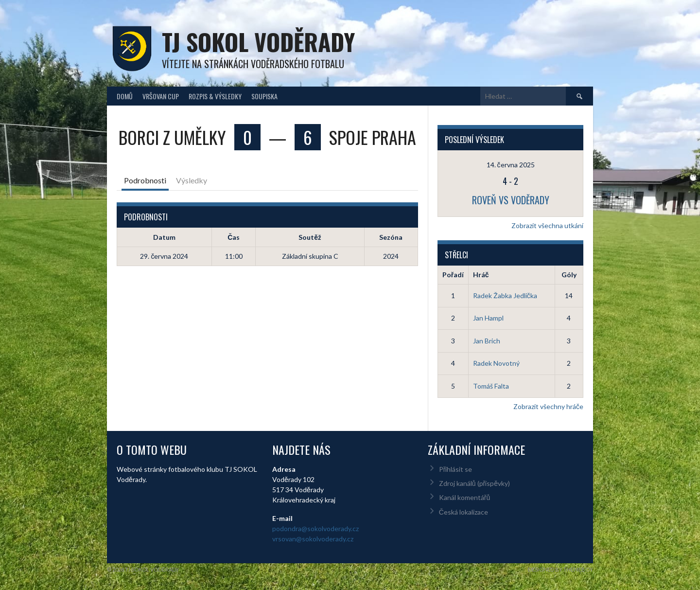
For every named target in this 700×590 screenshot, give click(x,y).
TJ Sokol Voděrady (258, 42)
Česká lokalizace (464, 512)
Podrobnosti (145, 180)
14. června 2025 (511, 165)
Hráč (481, 275)
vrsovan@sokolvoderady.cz (313, 539)
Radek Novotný (496, 363)
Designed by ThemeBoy (560, 569)
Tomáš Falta (491, 386)
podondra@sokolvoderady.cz (315, 528)
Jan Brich (487, 341)
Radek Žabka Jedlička (505, 295)
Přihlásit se (456, 469)
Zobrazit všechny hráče (548, 406)
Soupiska (264, 96)
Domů (125, 96)
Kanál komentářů (464, 497)
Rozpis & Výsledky (215, 96)
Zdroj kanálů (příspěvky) (474, 483)
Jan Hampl (488, 318)
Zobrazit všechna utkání (547, 225)
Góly (569, 275)
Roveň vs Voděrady (511, 200)
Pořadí (453, 275)
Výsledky (192, 180)
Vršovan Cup (161, 96)
